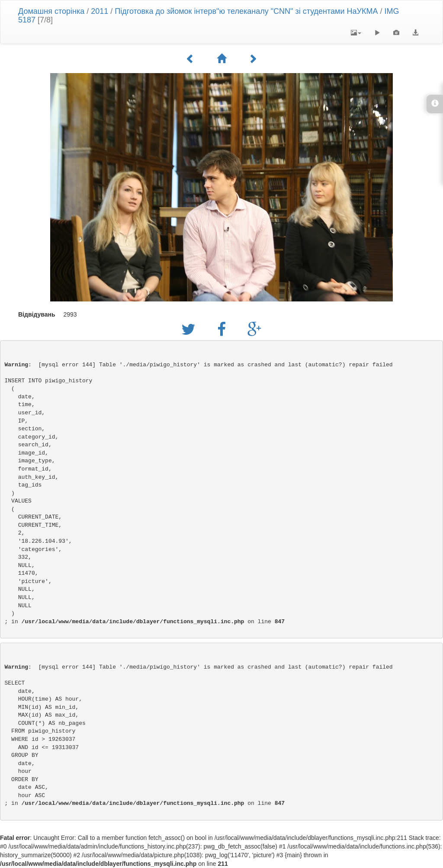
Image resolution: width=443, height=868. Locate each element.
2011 (100, 11)
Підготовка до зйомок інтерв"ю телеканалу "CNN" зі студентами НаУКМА (246, 11)
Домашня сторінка (51, 11)
